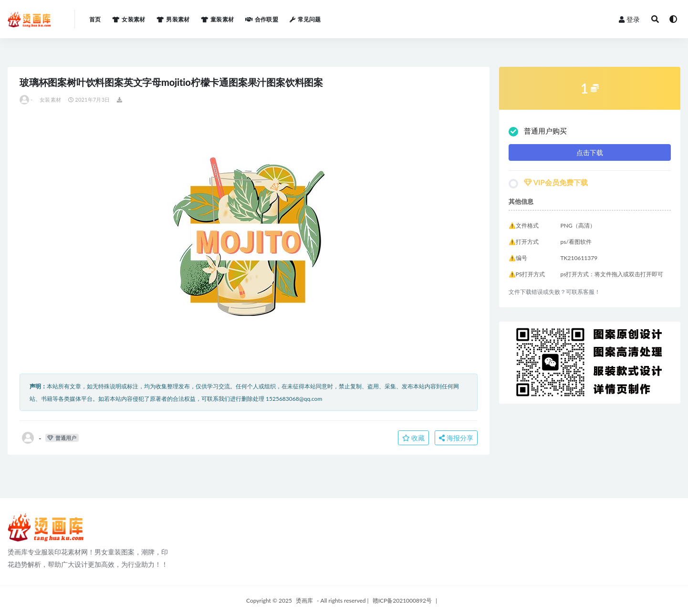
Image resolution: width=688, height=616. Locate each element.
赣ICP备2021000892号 (402, 600)
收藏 (414, 438)
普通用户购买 (538, 131)
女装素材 (50, 99)
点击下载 (590, 152)
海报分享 (456, 438)
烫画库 (304, 600)
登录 (629, 19)
